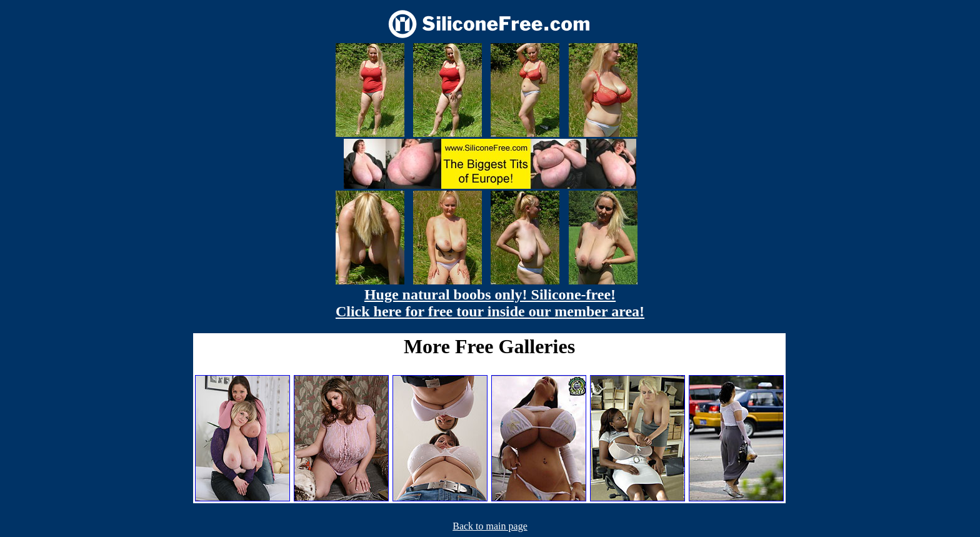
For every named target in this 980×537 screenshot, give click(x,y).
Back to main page (490, 526)
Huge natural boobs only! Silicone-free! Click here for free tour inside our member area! (490, 303)
